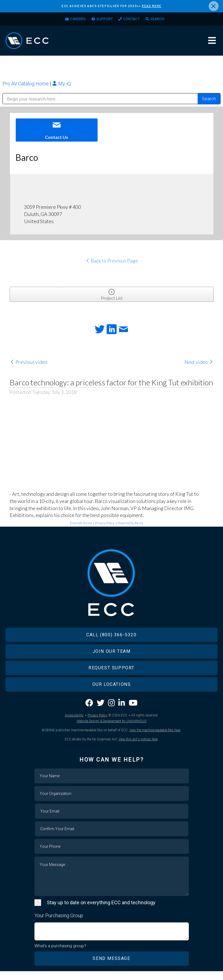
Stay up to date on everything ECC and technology (101, 911)
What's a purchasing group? (60, 955)
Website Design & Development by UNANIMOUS (111, 730)
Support (104, 20)
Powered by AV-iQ (130, 526)
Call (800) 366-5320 (111, 643)
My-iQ (61, 87)
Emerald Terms (81, 526)
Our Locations (112, 693)
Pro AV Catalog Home (26, 87)
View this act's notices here (138, 748)
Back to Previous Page (112, 264)
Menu (212, 43)
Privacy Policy (105, 526)
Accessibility (74, 724)
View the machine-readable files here (155, 739)
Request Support (111, 676)
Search (161, 20)
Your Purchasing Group (59, 924)
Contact (133, 20)
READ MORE (151, 6)
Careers (75, 20)
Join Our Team (112, 660)
